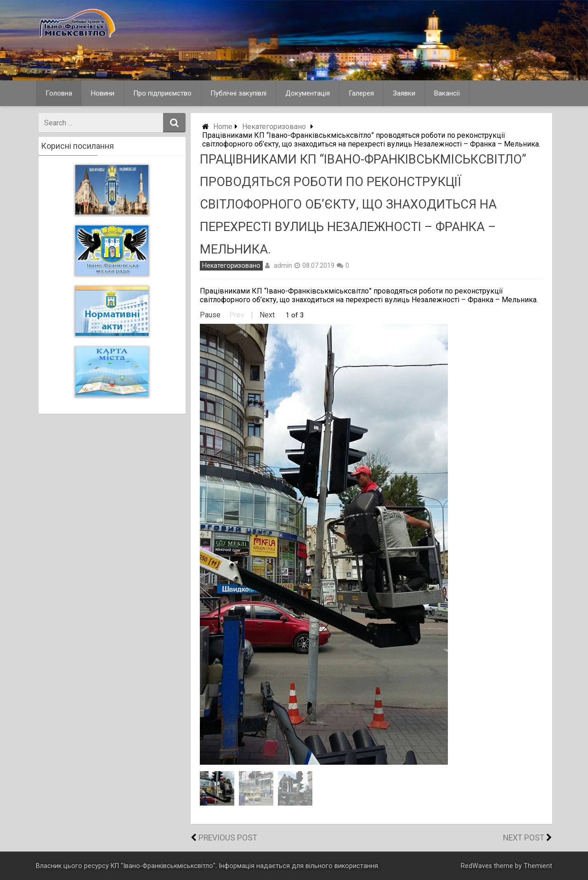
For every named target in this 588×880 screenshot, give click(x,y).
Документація (308, 93)
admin (283, 265)
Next (267, 315)
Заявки (404, 93)
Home (223, 127)
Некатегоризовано (274, 127)
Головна (59, 93)
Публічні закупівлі (238, 93)
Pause (210, 315)
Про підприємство (162, 93)
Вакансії (447, 93)
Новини (103, 93)
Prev (237, 315)
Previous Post (228, 838)
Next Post (524, 838)
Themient (538, 866)
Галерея (361, 93)
